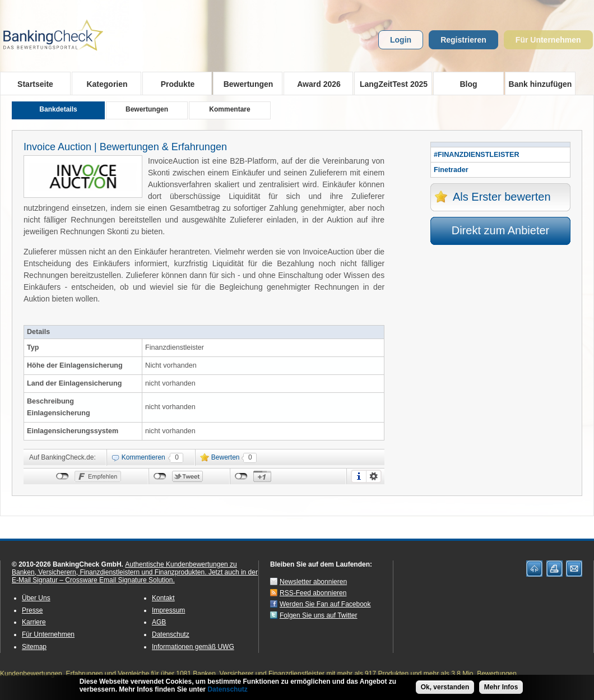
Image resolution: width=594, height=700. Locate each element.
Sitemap (34, 647)
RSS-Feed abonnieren (313, 593)
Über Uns (36, 598)
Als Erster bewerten (502, 197)
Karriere (34, 622)
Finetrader (451, 170)
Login (401, 40)
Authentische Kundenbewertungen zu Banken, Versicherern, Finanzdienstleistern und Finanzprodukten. (124, 568)
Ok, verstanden (445, 689)
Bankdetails (58, 109)
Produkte (174, 84)
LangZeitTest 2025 (391, 84)
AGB (159, 622)
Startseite (35, 84)
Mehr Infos (501, 689)
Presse (32, 610)
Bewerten (226, 457)
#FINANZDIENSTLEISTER (477, 155)
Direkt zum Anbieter (501, 230)
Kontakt (163, 598)
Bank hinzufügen (540, 84)
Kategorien (103, 84)
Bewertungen (245, 84)
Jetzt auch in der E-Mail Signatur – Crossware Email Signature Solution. (135, 576)
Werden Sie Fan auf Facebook (325, 604)
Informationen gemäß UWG (193, 647)
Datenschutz (171, 634)
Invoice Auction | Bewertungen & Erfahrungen (125, 147)
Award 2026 (315, 84)
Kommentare (229, 109)
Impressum (168, 610)
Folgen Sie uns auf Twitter (319, 615)
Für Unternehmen (548, 40)
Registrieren (463, 40)
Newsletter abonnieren (313, 582)
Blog (468, 84)
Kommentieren (143, 457)
